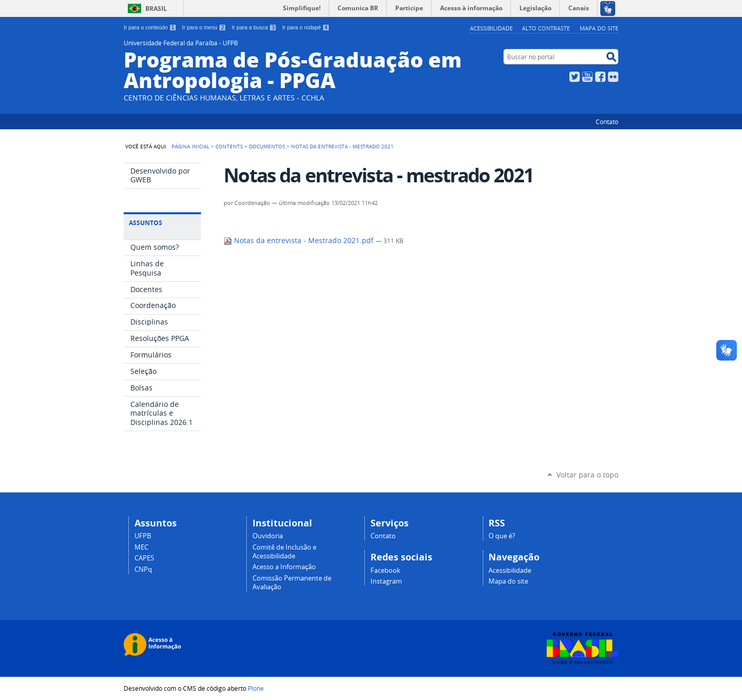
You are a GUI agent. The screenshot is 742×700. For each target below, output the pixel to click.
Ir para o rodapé (306, 27)
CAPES (144, 558)
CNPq (143, 569)
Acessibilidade (491, 28)
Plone (256, 688)
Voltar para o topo (587, 475)
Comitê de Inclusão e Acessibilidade (284, 552)
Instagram (386, 581)
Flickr (613, 77)
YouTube (587, 77)
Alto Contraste (546, 28)
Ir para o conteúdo (150, 27)
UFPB (143, 536)
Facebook (600, 77)
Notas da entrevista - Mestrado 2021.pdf (300, 241)
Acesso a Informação (284, 567)
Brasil (156, 8)
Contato (607, 122)
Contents (229, 146)
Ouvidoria (268, 536)
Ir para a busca (254, 27)
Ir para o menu (204, 27)
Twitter (575, 77)
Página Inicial (190, 146)
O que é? (502, 536)
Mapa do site (599, 28)
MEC (141, 547)
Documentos (267, 146)
